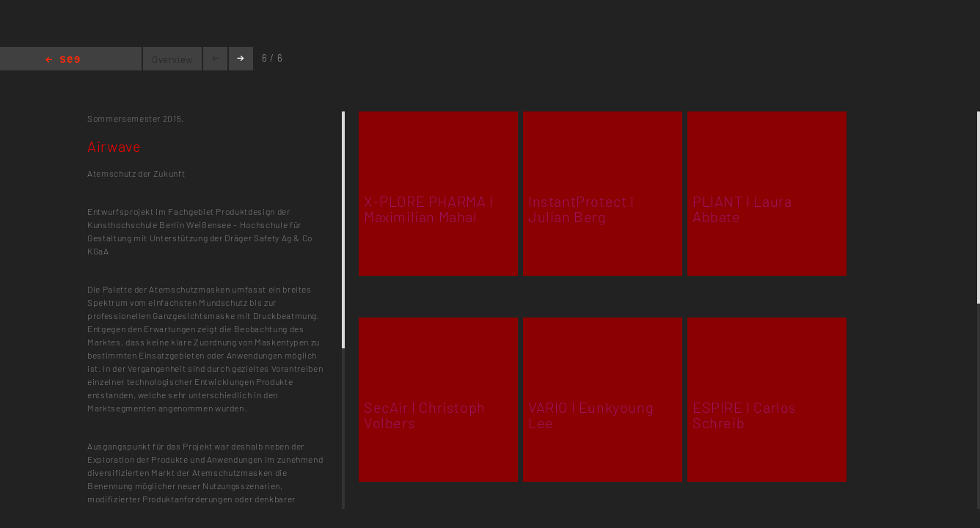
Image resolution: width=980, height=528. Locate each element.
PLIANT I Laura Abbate (742, 209)
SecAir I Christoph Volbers (425, 415)
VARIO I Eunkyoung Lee (591, 415)
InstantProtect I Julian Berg (581, 209)
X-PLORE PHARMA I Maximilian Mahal (429, 209)
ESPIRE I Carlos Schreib (745, 415)
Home (63, 60)
